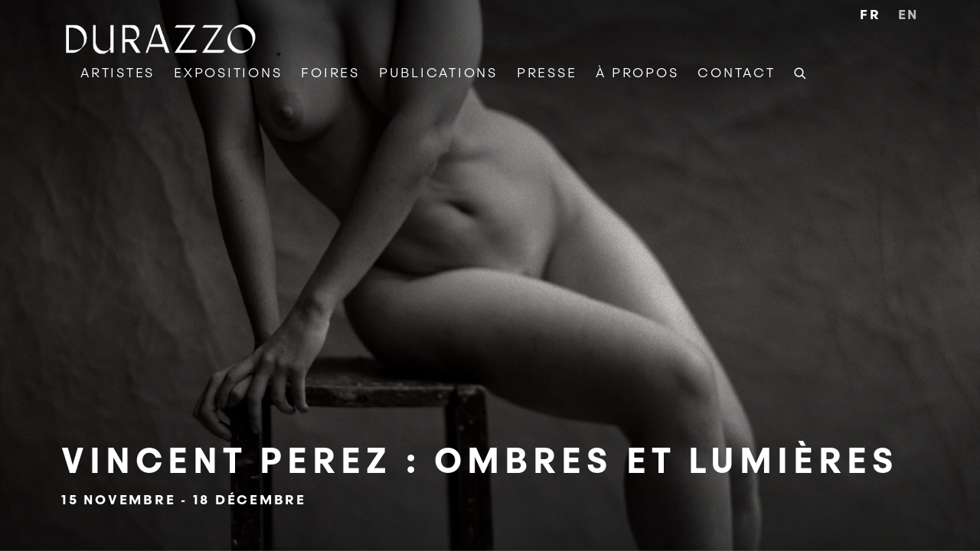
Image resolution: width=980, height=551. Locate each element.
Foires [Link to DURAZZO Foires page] (330, 73)
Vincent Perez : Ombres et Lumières (490, 275)
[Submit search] (801, 71)
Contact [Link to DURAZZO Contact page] (736, 73)
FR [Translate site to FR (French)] (871, 15)
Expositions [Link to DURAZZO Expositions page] (228, 73)
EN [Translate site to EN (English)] (909, 15)
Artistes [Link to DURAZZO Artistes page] (118, 73)
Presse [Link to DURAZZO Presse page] (547, 73)
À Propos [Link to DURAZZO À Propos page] (637, 73)
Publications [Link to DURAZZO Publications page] (438, 73)
